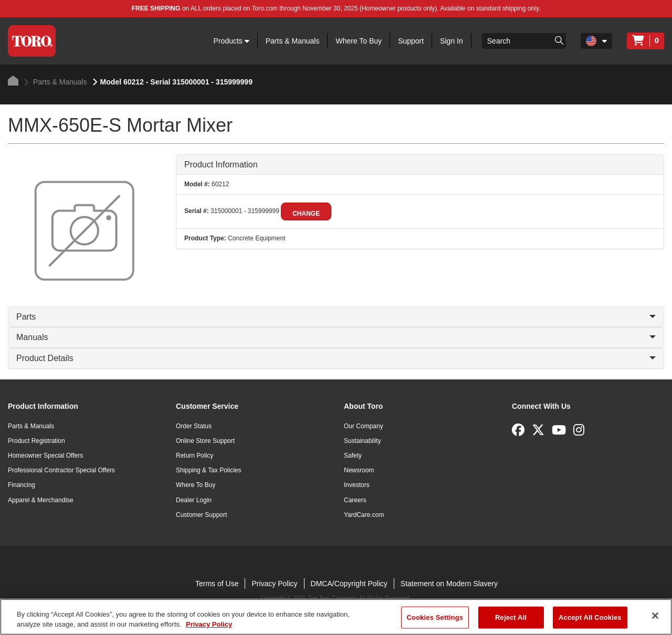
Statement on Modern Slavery (449, 584)
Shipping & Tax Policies (209, 470)
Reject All (511, 617)
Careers (355, 500)
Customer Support (201, 515)
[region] (336, 617)
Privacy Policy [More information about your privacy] (209, 624)
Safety (353, 456)
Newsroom (359, 470)
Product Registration (36, 441)
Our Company (364, 426)
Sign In (451, 41)
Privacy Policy (274, 584)
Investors (357, 485)
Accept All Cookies (590, 617)
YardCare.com (364, 515)
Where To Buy (359, 41)
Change (306, 214)
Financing (22, 485)
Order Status (194, 426)
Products (232, 41)
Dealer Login (194, 500)
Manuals (336, 337)
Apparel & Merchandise (41, 500)
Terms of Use (217, 584)
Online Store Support (205, 441)
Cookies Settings (435, 617)
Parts (336, 317)
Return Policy (195, 456)
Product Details (336, 358)
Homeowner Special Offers (45, 456)
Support (411, 41)
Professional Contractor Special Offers (61, 470)
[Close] (655, 616)
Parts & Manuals (293, 41)
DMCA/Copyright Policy (349, 584)
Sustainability (363, 441)
